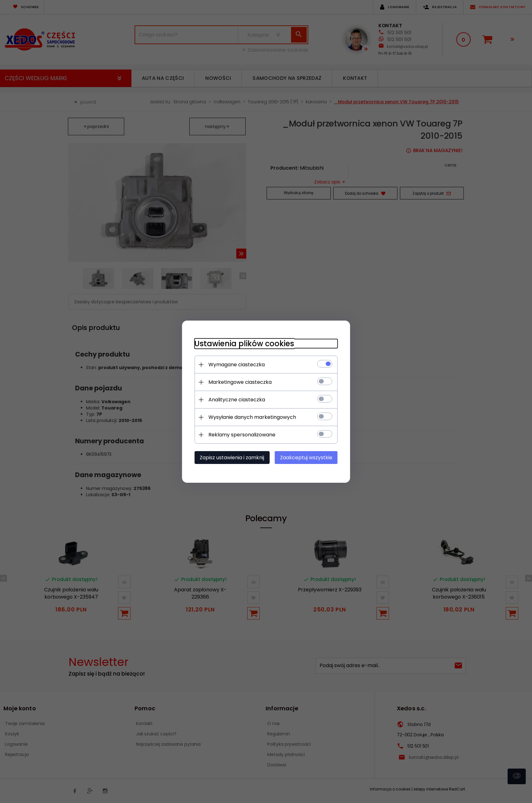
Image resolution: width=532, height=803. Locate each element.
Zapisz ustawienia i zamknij (232, 458)
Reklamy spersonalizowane (242, 435)
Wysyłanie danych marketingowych (252, 417)
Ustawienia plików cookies (244, 344)
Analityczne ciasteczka (236, 400)
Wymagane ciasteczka (236, 365)
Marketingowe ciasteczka (240, 382)
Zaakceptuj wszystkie (307, 458)
